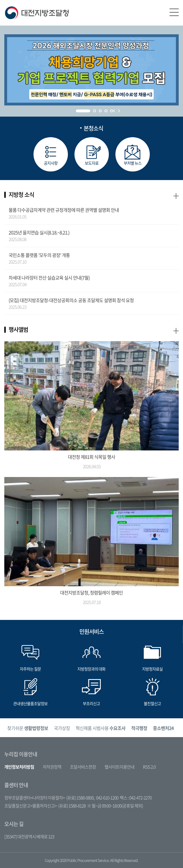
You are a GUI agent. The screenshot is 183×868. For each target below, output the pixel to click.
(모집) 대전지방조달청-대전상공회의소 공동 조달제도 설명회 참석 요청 (71, 300)
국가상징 (62, 728)
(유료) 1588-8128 (72, 806)
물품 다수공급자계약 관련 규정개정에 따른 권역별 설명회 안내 (64, 210)
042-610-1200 (107, 798)
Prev (114, 111)
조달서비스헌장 (83, 767)
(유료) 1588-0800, (80, 798)
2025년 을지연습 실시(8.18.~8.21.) (39, 232)
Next (119, 111)
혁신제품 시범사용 (101, 728)
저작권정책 (52, 767)
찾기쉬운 (28, 728)
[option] (28, 728)
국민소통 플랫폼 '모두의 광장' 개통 (39, 255)
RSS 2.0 (149, 767)
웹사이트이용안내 (119, 767)
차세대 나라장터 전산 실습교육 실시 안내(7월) (49, 278)
